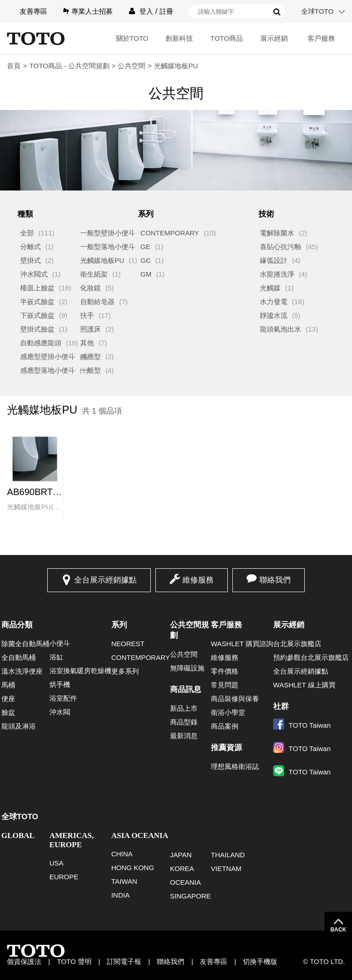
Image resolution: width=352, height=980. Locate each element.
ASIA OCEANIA (140, 836)
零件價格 (225, 671)
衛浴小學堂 (228, 712)
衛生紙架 (94, 274)
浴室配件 (63, 698)
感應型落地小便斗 (48, 370)
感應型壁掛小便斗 (48, 357)
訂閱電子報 (124, 961)
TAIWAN (124, 881)
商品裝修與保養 (235, 699)
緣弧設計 (274, 260)
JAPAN (181, 855)
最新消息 (184, 736)
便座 (8, 699)
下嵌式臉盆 (37, 315)
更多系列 (125, 671)
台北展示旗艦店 (297, 644)
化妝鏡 (91, 288)
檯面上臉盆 (37, 288)
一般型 (91, 370)
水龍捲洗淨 (277, 274)
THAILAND (228, 855)
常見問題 (225, 685)
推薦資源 (226, 748)
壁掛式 (30, 260)
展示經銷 (274, 38)
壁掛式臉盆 (37, 329)
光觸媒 (270, 288)
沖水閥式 (34, 274)
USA (57, 863)
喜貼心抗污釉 (280, 247)
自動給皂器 (97, 302)
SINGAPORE (190, 896)
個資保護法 (24, 961)
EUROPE (64, 877)
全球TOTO (317, 11)
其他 (87, 343)
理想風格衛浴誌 (235, 766)
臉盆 (8, 712)
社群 (281, 706)
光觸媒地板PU (102, 260)
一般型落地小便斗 (108, 247)
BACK (338, 930)
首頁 (14, 66)
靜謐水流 (274, 315)
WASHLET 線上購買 (304, 685)
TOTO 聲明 (74, 961)
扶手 (87, 315)
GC (146, 260)
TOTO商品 (227, 38)
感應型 (91, 357)
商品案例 (225, 726)
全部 (27, 233)
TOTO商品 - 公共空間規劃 (69, 66)
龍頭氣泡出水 (280, 329)
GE (145, 247)
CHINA (122, 854)
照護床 (91, 329)
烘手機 (60, 684)
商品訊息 (186, 689)
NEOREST (128, 644)
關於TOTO (132, 38)
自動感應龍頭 (41, 343)
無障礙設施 (187, 668)
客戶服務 (321, 38)
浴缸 (56, 657)
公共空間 (132, 66)
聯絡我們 (275, 580)
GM (146, 274)
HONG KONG (133, 868)
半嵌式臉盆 (37, 302)
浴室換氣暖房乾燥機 (80, 671)
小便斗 (60, 643)
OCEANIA (186, 882)
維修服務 (198, 580)
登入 (146, 11)
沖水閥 (60, 712)
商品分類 (17, 625)
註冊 (166, 11)
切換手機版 (260, 961)
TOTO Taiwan (302, 725)
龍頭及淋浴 (19, 726)
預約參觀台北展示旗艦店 (311, 657)
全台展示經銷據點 (105, 580)
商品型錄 (184, 722)
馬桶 (8, 685)
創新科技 (179, 38)
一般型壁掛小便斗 (108, 233)
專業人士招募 (92, 11)
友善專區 (33, 11)
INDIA (121, 895)
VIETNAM (226, 868)
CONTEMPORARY (170, 233)
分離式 (30, 247)
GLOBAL (18, 836)
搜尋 (277, 12)
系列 (119, 625)
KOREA (182, 868)
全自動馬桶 (19, 657)
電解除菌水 (277, 233)
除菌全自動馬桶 (25, 644)
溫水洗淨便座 (22, 671)
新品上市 (184, 708)
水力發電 (274, 302)
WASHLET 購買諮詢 (242, 644)
